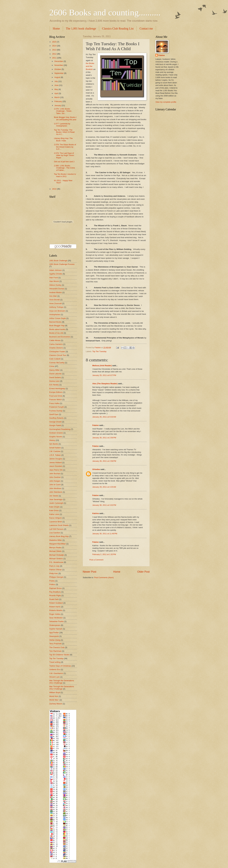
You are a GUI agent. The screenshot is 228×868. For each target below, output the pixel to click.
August (58, 77)
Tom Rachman (55, 651)
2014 (55, 46)
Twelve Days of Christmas (60, 666)
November (59, 65)
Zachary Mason (56, 704)
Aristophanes (55, 315)
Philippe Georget (56, 577)
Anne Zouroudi (55, 303)
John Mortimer (55, 488)
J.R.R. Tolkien (55, 455)
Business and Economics (60, 337)
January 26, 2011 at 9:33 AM (104, 417)
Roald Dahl (54, 599)
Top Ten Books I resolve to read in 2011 (65, 175)
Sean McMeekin (56, 618)
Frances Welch (56, 400)
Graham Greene (56, 433)
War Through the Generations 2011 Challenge (62, 682)
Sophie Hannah (56, 629)
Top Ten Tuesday (99, 351)
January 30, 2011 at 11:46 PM (105, 534)
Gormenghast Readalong (60, 429)
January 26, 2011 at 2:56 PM (104, 438)
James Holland (55, 462)
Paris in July (54, 566)
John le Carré (55, 485)
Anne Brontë (55, 300)
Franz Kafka (54, 403)
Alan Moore (54, 281)
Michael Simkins (56, 559)
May (56, 89)
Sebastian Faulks (56, 621)
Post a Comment (96, 560)
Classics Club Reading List (118, 28)
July (56, 81)
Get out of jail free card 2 (64, 162)
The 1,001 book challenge (81, 28)
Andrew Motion (56, 292)
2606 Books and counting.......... (105, 13)
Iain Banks (54, 444)
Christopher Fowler (57, 352)
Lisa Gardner (55, 533)
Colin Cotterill (55, 359)
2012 (55, 54)
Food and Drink (56, 396)
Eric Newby (54, 385)
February (58, 101)
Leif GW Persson (56, 529)
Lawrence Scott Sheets (59, 525)
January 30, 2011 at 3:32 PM (104, 505)
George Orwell (55, 422)
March (57, 97)
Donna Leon (54, 381)
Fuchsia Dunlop (56, 411)
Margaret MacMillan (58, 544)
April (56, 93)
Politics (52, 584)
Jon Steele (54, 496)
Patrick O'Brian (55, 570)
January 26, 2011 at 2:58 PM (104, 461)
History (52, 440)
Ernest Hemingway (57, 388)
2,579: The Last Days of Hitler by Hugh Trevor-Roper (64, 155)
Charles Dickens (56, 348)
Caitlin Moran (55, 340)
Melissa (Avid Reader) (102, 366)
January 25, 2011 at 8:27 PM (104, 375)
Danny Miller (55, 370)
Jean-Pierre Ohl (56, 470)
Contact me (146, 28)
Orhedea (96, 469)
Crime (52, 366)
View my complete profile (166, 102)
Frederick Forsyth (57, 407)
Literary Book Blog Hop (59, 536)
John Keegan (55, 481)
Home (56, 28)
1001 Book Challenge (58, 261)
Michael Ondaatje (57, 555)
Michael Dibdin (55, 551)
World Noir (54, 696)
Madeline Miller (56, 540)
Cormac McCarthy (57, 363)
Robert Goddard (56, 603)
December (59, 61)
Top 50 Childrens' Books (59, 655)
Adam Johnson (56, 270)
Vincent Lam (54, 677)
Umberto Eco (55, 669)
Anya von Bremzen (57, 311)
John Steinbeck (56, 492)
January (58, 105)
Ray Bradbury (55, 592)
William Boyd (55, 692)
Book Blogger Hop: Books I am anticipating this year (65, 118)
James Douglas (56, 459)
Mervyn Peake (55, 548)
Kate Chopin (54, 507)
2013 (55, 50)
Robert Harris (55, 607)
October (58, 69)
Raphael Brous (55, 588)
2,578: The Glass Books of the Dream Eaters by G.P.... (65, 147)
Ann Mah (53, 296)
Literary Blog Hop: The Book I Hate (63, 139)
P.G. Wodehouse (56, 562)
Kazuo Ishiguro (56, 518)
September (59, 73)
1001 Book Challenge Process (62, 264)
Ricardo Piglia (55, 596)
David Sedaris (55, 377)
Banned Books (55, 322)
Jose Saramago (56, 499)
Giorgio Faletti (55, 425)
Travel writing (55, 662)
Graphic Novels (56, 437)
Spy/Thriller (54, 633)
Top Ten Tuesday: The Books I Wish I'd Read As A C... (64, 132)
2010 (55, 189)
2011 (55, 58)
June (57, 85)
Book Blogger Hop (57, 326)
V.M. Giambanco (56, 673)
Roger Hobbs (55, 614)
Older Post (143, 572)
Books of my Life (56, 333)
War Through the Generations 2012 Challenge (62, 688)
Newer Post (89, 572)
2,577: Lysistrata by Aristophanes (62, 125)
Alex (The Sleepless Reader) (105, 384)
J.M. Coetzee (55, 451)
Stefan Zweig (55, 640)
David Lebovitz (55, 374)
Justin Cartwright (56, 503)
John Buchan (55, 474)
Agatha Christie (56, 274)
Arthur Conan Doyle (58, 318)
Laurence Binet (56, 522)
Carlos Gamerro (56, 344)
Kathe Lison (54, 514)
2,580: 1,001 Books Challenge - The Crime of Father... (64, 168)
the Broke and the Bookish (90, 66)
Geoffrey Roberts (56, 418)
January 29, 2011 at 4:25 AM (104, 487)
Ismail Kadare (55, 448)
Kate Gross (54, 510)
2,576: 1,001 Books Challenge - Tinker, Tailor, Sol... (63, 111)
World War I (54, 700)
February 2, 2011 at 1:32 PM (104, 554)
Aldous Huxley (55, 285)
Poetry (52, 581)
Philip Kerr (54, 573)
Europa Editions (56, 392)
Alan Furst (54, 278)
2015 (55, 42)
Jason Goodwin (56, 466)
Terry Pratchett (55, 644)
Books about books (57, 329)
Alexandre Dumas (57, 289)
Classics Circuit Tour (58, 355)
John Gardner (55, 477)
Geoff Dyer (54, 414)
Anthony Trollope (56, 307)
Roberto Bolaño (56, 610)
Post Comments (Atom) (104, 577)
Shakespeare (55, 625)
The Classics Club (57, 647)
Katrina (96, 513)
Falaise (96, 425)
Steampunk (54, 636)
